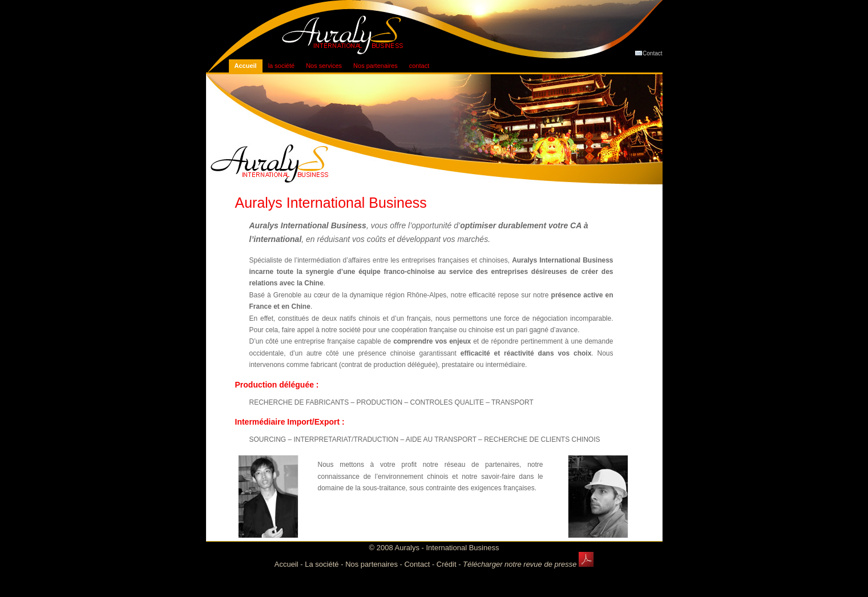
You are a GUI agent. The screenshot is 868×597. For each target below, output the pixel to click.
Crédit (447, 564)
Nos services (324, 66)
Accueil (246, 66)
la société (281, 66)
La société (322, 564)
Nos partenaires (376, 66)
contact (419, 66)
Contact (648, 53)
